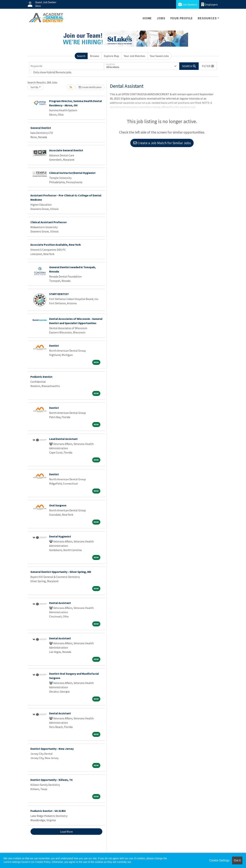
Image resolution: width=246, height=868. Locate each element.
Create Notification (90, 87)
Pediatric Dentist (41, 377)
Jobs (161, 18)
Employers (210, 4)
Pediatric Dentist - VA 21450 (48, 811)
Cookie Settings (219, 860)
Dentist (54, 346)
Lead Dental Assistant (63, 439)
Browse (94, 56)
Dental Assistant (60, 603)
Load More (66, 832)
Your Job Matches (135, 56)
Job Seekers (188, 4)
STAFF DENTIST (59, 294)
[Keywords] (67, 66)
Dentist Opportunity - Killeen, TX (51, 780)
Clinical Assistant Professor (49, 222)
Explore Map (111, 56)
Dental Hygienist (60, 536)
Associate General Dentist (66, 150)
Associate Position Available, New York (56, 245)
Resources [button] (207, 18)
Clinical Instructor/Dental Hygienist (72, 173)
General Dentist (41, 128)
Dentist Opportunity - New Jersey (52, 749)
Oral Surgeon (58, 505)
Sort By (35, 87)
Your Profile (182, 18)
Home (147, 18)
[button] (208, 66)
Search (81, 56)
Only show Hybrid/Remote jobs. (53, 72)
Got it (237, 860)
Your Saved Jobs (159, 56)
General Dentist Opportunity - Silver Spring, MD (61, 572)
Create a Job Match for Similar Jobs (162, 143)
